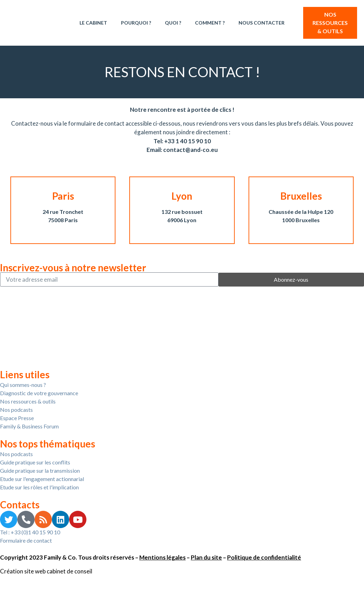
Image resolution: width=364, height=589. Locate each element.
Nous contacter (262, 23)
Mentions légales (162, 557)
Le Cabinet (93, 23)
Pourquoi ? (136, 23)
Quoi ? (173, 23)
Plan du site (206, 557)
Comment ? (210, 23)
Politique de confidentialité (264, 557)
